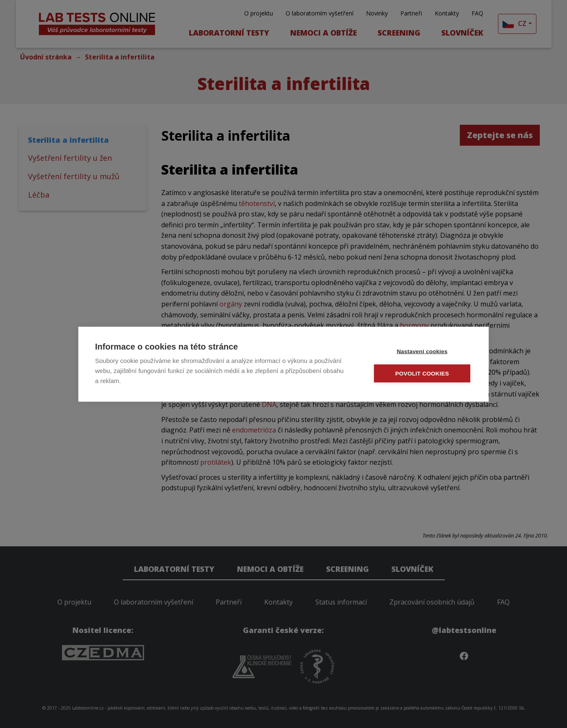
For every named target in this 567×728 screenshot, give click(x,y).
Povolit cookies (422, 373)
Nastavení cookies (422, 351)
